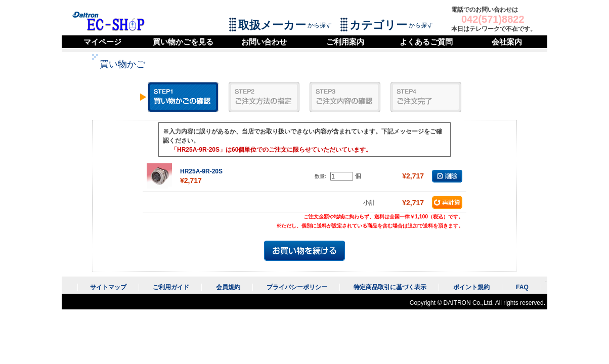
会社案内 (507, 42)
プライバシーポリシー (297, 287)
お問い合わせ (264, 42)
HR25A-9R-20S (201, 171)
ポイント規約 (471, 287)
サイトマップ (108, 287)
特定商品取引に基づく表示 (390, 287)
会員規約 (228, 287)
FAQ (522, 287)
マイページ (102, 42)
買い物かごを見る (183, 42)
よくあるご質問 (426, 42)
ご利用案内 (345, 42)
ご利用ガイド (171, 287)
